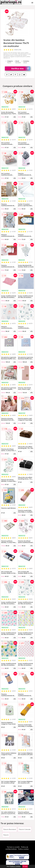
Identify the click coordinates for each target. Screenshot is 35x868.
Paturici (6, 835)
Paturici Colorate (25, 829)
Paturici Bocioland (10, 829)
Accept (25, 866)
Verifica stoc (21, 68)
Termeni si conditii (13, 847)
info (15, 117)
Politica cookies (23, 849)
